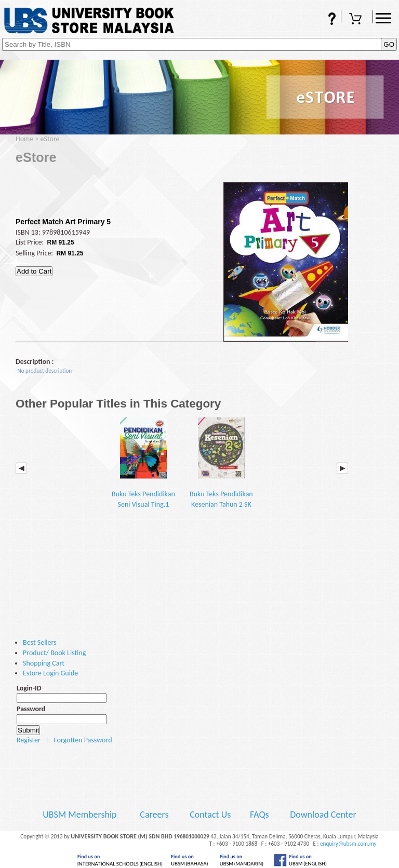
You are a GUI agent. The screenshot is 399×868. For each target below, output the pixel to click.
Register (29, 740)
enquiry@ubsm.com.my (348, 844)
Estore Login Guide (50, 673)
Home (24, 139)
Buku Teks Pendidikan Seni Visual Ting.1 (143, 463)
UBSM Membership (81, 815)
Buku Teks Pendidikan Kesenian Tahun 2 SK (221, 463)
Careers (154, 815)
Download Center (323, 815)
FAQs (325, 20)
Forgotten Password (83, 740)
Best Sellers (40, 642)
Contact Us (211, 815)
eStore (50, 139)
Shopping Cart (357, 20)
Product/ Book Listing (54, 653)
